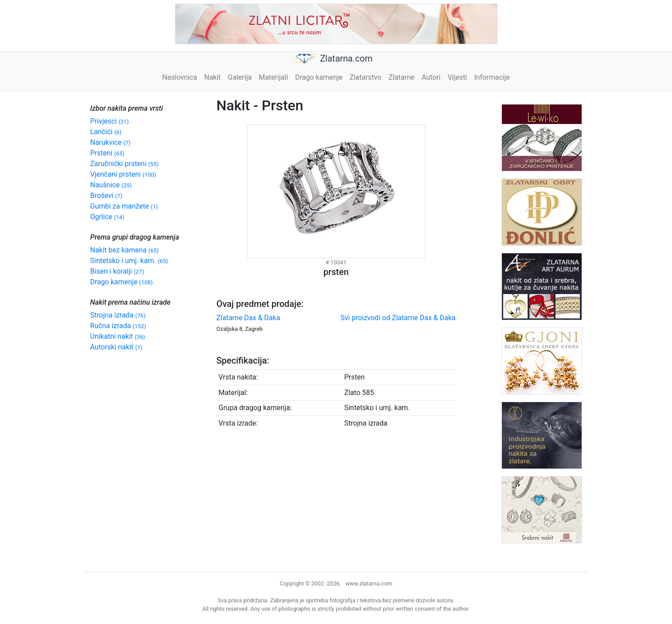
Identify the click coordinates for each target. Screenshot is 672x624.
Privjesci (110, 121)
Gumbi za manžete (124, 206)
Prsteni (107, 153)
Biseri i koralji (117, 271)
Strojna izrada (118, 315)
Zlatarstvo (365, 77)
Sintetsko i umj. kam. (129, 261)
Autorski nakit (117, 347)
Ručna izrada (118, 326)
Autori (431, 77)
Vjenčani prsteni (123, 174)
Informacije (492, 77)
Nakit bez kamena (125, 250)
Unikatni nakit (118, 336)
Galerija (240, 77)
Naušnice (111, 185)
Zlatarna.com (332, 59)
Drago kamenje (319, 77)
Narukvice (111, 142)
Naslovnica (180, 77)
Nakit (212, 77)
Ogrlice (107, 217)
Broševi (107, 196)
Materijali (273, 77)
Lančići (106, 132)
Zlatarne (402, 77)
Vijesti (457, 77)
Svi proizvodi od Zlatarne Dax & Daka (398, 318)
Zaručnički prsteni (124, 164)
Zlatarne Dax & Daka (249, 318)
